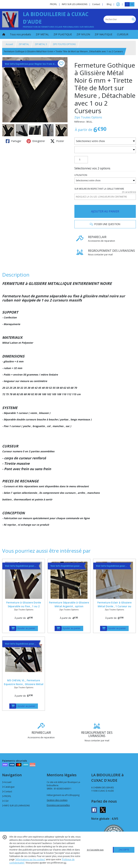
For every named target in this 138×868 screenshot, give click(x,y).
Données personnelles (58, 805)
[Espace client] (118, 4)
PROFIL (7, 796)
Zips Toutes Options (88, 117)
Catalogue (8, 787)
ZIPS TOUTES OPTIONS (64, 44)
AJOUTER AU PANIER (105, 211)
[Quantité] (81, 160)
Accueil (9, 44)
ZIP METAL (24, 44)
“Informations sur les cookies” (30, 859)
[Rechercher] (133, 19)
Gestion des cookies (57, 800)
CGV (5, 801)
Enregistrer (36, 141)
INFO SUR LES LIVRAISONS (16, 806)
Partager (13, 141)
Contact (96, 4)
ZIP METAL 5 (41, 44)
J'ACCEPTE (124, 850)
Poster (57, 141)
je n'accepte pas (95, 850)
